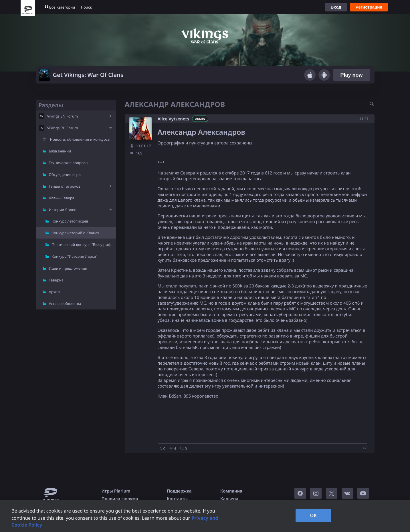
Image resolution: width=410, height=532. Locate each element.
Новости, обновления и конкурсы (80, 139)
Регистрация (369, 7)
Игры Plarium (116, 491)
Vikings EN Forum (63, 116)
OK (313, 515)
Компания (231, 491)
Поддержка (179, 491)
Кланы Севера (62, 198)
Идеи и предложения (68, 268)
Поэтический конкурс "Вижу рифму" (84, 245)
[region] (205, 516)
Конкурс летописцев (70, 221)
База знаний (60, 151)
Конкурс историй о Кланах (76, 233)
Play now (351, 75)
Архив (54, 292)
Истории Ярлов (63, 210)
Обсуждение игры (65, 174)
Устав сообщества (65, 303)
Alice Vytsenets (174, 119)
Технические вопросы (69, 163)
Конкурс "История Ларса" (75, 256)
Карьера (229, 499)
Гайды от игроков (65, 186)
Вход (336, 7)
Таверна (56, 280)
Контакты (177, 499)
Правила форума (120, 499)
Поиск (86, 7)
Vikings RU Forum (63, 128)
